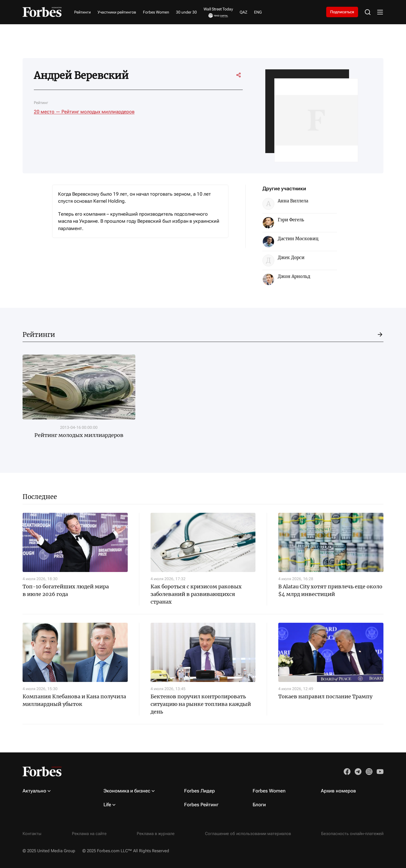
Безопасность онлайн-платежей (352, 834)
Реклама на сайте (89, 834)
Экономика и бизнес (127, 791)
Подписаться (342, 12)
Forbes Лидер (199, 791)
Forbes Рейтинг (201, 805)
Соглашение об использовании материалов (248, 834)
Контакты (32, 834)
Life (107, 805)
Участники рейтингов (117, 12)
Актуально (34, 791)
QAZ (243, 12)
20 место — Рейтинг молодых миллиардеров (84, 112)
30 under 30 (186, 12)
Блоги (259, 805)
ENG (258, 12)
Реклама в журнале (156, 834)
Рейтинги (82, 12)
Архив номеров (338, 791)
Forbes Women (156, 12)
